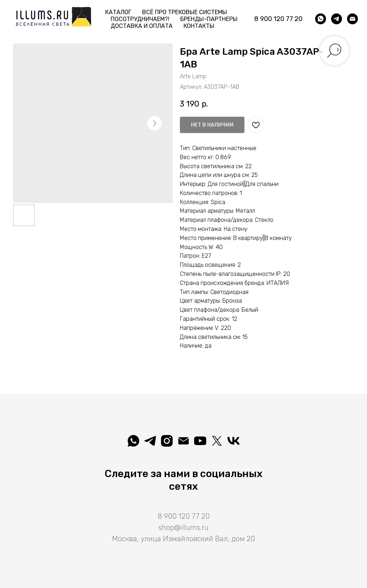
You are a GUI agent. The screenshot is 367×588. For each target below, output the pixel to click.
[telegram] (337, 19)
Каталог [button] (118, 12)
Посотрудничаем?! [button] (140, 19)
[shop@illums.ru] (352, 19)
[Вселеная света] (234, 441)
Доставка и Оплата (142, 26)
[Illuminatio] (200, 441)
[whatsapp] (321, 19)
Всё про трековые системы (185, 12)
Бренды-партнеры (209, 19)
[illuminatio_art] (167, 441)
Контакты (199, 26)
